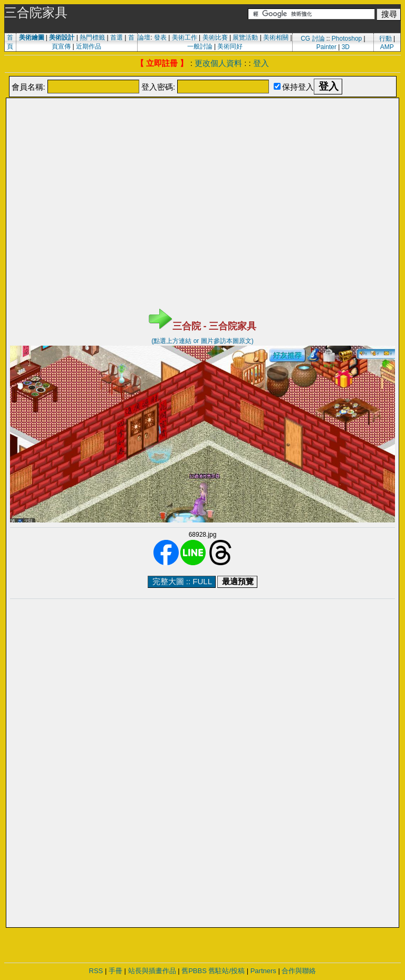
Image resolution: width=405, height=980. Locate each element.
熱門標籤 (92, 37)
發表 (160, 37)
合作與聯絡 (299, 971)
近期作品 (89, 46)
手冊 (115, 971)
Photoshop (347, 39)
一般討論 (200, 46)
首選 (117, 37)
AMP (387, 47)
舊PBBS (194, 971)
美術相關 (276, 37)
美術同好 (230, 46)
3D (346, 47)
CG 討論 (312, 39)
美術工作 (185, 37)
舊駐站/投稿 (226, 971)
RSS (96, 971)
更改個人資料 (218, 63)
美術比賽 (215, 37)
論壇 (144, 37)
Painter (326, 47)
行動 (385, 39)
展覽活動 (245, 37)
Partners (263, 971)
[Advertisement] (202, 126)
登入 (261, 63)
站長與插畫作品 (152, 971)
